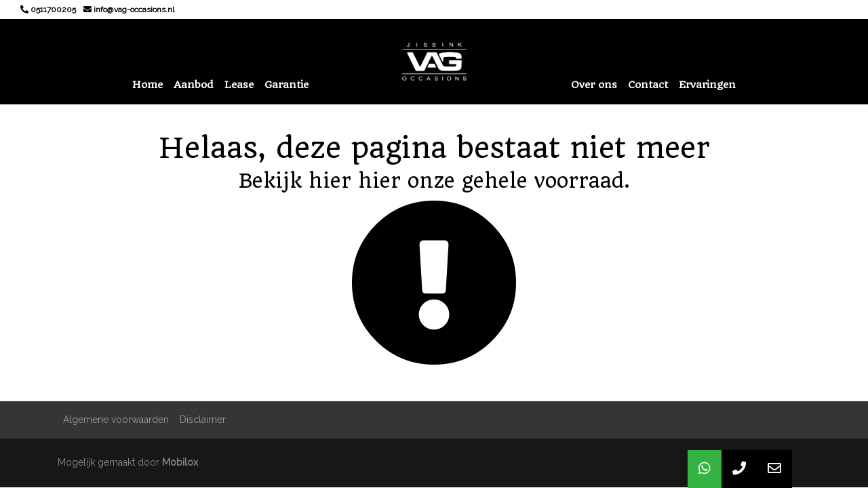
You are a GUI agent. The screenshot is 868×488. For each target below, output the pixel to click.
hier (330, 181)
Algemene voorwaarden (116, 420)
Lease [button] (239, 85)
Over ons (594, 85)
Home (147, 85)
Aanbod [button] (194, 85)
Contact (648, 85)
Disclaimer (203, 420)
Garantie (287, 85)
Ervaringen (707, 85)
